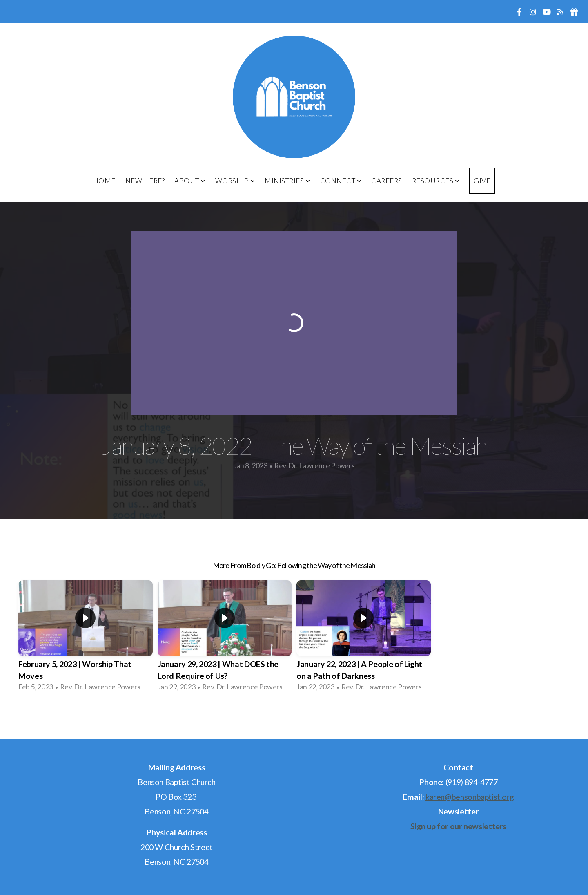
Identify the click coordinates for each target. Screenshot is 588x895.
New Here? (145, 181)
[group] (86, 639)
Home (104, 181)
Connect (341, 181)
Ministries (287, 181)
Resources (436, 181)
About (190, 181)
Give (482, 181)
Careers (387, 181)
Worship (235, 181)
